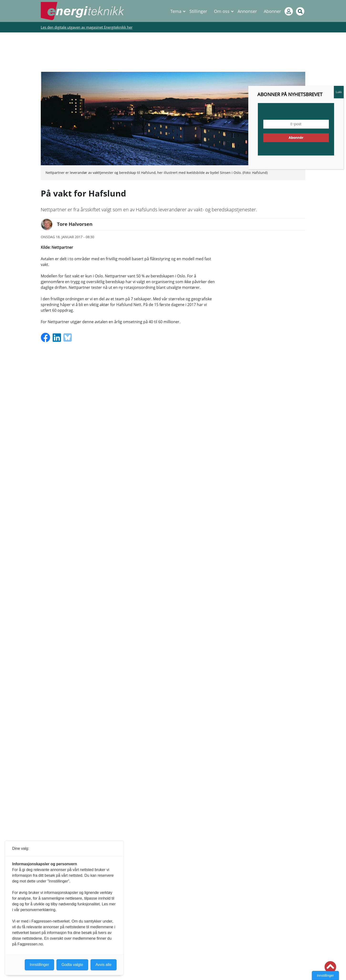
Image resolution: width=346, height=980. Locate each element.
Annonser (247, 11)
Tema (176, 11)
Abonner (272, 11)
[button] (330, 967)
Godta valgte (72, 965)
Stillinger (198, 11)
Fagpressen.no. (31, 944)
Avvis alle (104, 965)
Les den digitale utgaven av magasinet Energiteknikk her (87, 27)
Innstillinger (325, 975)
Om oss (222, 11)
